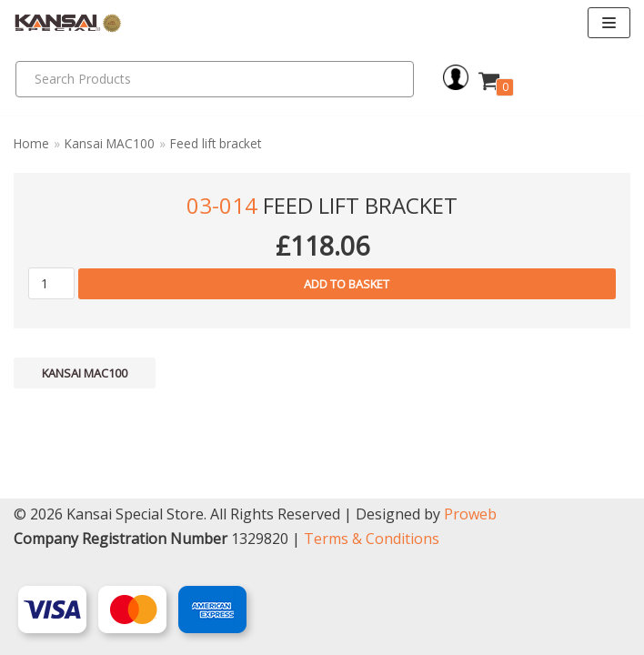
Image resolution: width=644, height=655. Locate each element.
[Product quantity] (51, 283)
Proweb (470, 514)
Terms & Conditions (372, 539)
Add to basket (347, 284)
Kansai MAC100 (110, 143)
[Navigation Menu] (609, 23)
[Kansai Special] (68, 23)
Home (31, 143)
